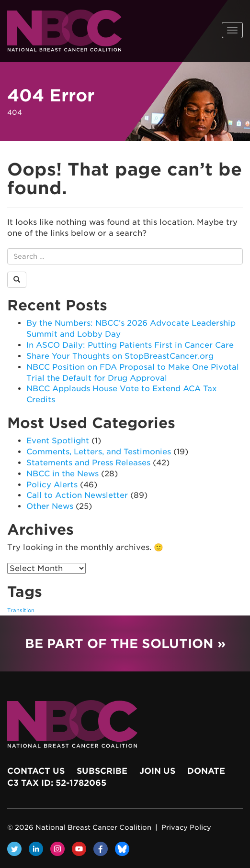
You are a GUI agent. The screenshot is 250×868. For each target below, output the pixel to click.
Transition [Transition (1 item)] (21, 610)
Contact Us (36, 771)
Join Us (157, 771)
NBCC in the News (62, 474)
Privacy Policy (186, 827)
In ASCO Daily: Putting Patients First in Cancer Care (130, 345)
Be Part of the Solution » (125, 643)
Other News (50, 506)
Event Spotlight (58, 441)
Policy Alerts (52, 485)
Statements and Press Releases (88, 463)
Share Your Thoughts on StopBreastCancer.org (120, 356)
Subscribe (102, 771)
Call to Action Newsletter (77, 495)
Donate (206, 771)
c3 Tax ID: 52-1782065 (57, 783)
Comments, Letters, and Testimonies (99, 452)
